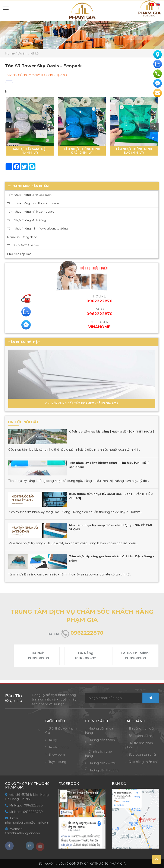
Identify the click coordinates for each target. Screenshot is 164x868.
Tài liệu (53, 743)
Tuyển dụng (57, 765)
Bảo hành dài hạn (141, 739)
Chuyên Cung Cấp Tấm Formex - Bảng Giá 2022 (78, 403)
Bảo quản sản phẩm (143, 758)
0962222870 (96, 314)
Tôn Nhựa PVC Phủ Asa (20, 245)
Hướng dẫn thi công (103, 774)
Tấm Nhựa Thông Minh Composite (27, 212)
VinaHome (96, 327)
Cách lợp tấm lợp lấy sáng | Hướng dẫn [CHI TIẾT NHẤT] (108, 431)
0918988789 (38, 658)
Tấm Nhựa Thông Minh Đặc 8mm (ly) (134, 151)
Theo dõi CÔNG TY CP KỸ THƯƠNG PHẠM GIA (36, 75)
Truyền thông (59, 751)
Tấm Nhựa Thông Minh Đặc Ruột (26, 195)
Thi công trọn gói (141, 732)
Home (10, 53)
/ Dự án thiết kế (27, 53)
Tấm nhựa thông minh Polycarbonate (30, 203)
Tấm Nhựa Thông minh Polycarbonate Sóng (34, 228)
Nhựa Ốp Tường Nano (19, 237)
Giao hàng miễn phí (143, 765)
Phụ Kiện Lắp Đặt (16, 254)
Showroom (57, 758)
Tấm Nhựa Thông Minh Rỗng (23, 220)
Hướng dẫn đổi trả (102, 766)
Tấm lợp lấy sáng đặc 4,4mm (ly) (30, 151)
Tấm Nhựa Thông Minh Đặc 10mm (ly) (82, 151)
